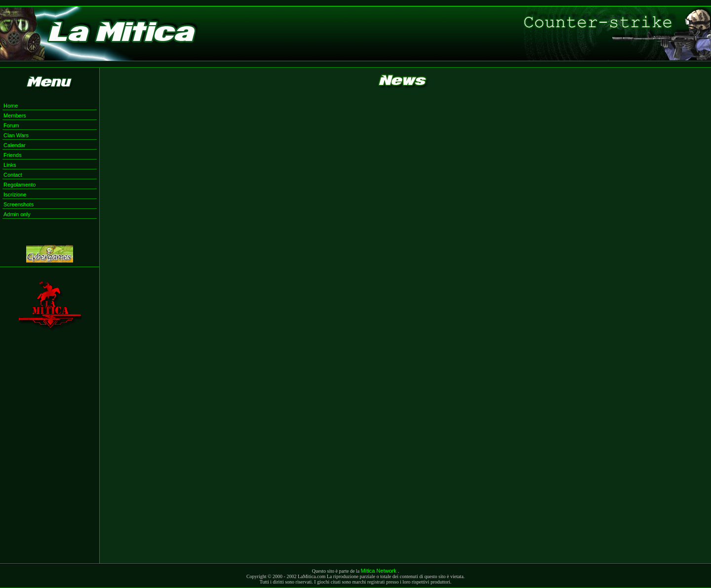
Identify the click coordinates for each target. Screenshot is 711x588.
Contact (13, 175)
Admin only (17, 214)
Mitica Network (379, 571)
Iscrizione (15, 195)
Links (10, 165)
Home (11, 106)
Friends (13, 155)
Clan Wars (16, 135)
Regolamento (20, 185)
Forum (11, 125)
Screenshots (19, 204)
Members (15, 116)
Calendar (15, 145)
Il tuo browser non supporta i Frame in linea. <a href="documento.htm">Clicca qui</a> (405, 329)
